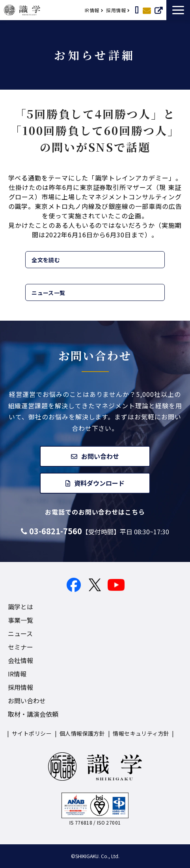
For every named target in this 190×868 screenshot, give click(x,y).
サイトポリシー (32, 733)
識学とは (20, 607)
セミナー (20, 647)
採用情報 (116, 10)
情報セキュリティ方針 (141, 733)
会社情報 (20, 660)
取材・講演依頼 (137, 10)
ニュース (20, 633)
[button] (178, 10)
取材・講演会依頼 (33, 714)
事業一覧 (20, 620)
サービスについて (158, 10)
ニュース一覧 (48, 293)
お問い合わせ (147, 10)
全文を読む (46, 260)
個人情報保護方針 (82, 733)
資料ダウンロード (99, 483)
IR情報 (92, 10)
